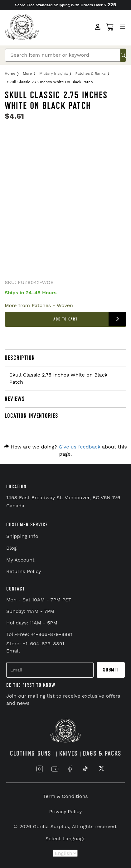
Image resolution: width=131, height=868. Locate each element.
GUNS (44, 754)
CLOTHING (22, 754)
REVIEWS (15, 399)
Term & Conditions (65, 796)
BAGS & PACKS (102, 754)
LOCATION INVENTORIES (32, 416)
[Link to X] (101, 769)
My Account (20, 560)
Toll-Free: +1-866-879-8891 (39, 634)
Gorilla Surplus (51, 826)
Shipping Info (22, 536)
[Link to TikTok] (85, 769)
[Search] (63, 55)
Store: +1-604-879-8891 (35, 644)
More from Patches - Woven (39, 305)
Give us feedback (80, 447)
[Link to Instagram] (40, 769)
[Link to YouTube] (55, 769)
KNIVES (68, 754)
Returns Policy (24, 571)
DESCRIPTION (20, 358)
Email (13, 651)
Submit (111, 670)
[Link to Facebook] (70, 769)
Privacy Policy (66, 811)
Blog (11, 548)
